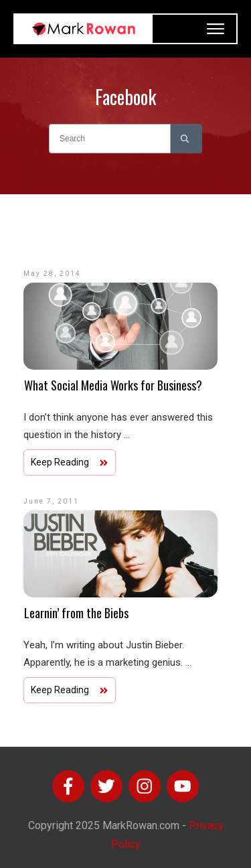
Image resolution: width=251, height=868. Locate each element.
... (127, 435)
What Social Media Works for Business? (113, 385)
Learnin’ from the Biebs (76, 613)
